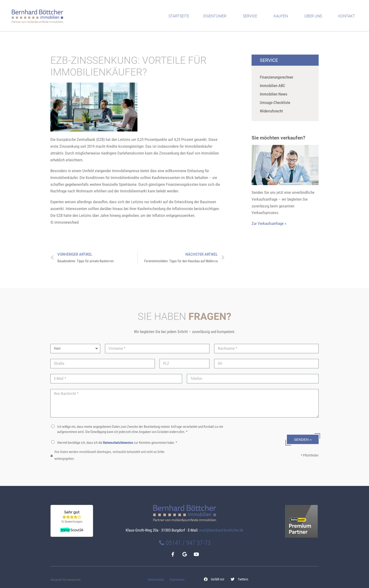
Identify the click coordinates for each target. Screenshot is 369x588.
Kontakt (348, 16)
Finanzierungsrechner (277, 77)
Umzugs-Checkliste (275, 103)
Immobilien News (274, 94)
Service (251, 16)
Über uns (314, 16)
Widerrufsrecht (271, 111)
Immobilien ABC (273, 86)
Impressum (177, 580)
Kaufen (282, 16)
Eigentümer (216, 16)
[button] (214, 580)
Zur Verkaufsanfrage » (269, 223)
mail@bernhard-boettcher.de (221, 530)
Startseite (179, 16)
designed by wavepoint (65, 580)
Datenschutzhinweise (118, 443)
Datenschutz (156, 580)
